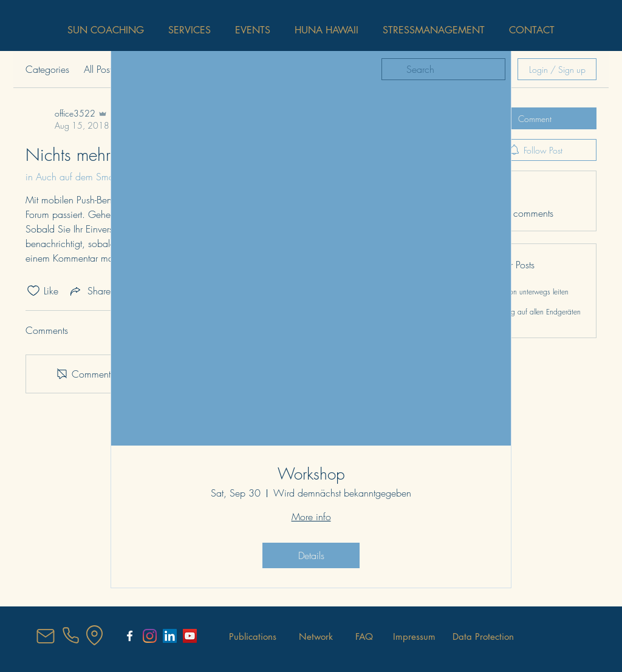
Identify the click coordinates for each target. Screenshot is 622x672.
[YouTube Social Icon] (190, 636)
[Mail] (46, 636)
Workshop (311, 474)
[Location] (94, 636)
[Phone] (70, 636)
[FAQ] (364, 636)
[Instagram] (150, 636)
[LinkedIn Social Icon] (170, 636)
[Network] (316, 636)
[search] (443, 69)
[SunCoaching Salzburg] (130, 636)
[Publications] (253, 636)
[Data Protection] (483, 636)
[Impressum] (414, 636)
